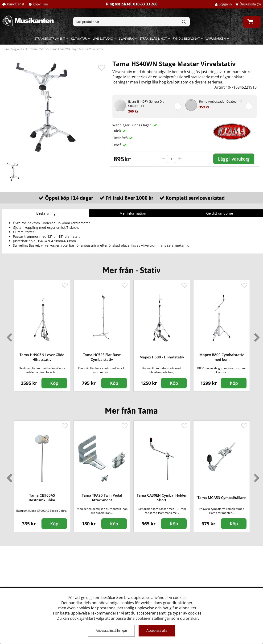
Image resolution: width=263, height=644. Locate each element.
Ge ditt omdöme (220, 213)
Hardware (31, 49)
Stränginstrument (50, 38)
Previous (8, 336)
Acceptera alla (157, 631)
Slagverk (126, 38)
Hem (6, 49)
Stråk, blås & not (153, 38)
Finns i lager (142, 125)
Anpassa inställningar (111, 631)
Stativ (44, 49)
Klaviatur (79, 38)
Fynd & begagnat (186, 38)
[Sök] (131, 22)
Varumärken (216, 38)
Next (256, 336)
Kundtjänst (16, 4)
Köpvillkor (41, 4)
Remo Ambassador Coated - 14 (221, 101)
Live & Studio (103, 38)
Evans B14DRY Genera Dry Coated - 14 (146, 104)
